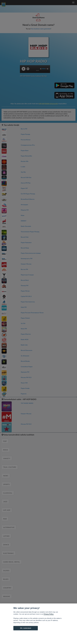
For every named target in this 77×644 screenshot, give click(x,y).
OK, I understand (26, 628)
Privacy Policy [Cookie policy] (49, 614)
